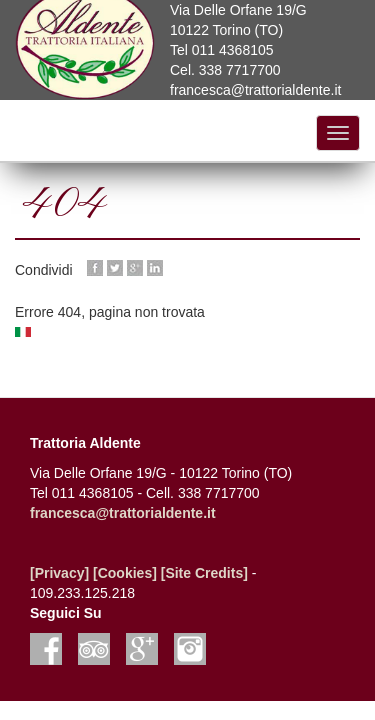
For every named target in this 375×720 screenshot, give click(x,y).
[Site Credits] (204, 573)
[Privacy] (59, 573)
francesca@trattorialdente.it (123, 513)
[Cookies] (125, 573)
